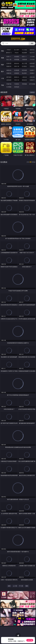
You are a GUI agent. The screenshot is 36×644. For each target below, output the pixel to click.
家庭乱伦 (17, 77)
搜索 (32, 43)
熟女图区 (24, 73)
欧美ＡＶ (24, 57)
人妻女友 (24, 77)
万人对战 (24, 50)
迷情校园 (9, 80)
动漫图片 (32, 70)
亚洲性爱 (9, 63)
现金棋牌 (24, 53)
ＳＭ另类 (32, 59)
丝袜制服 (17, 59)
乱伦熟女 (24, 66)
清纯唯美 (17, 73)
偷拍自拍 (17, 63)
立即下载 (30, 640)
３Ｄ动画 (32, 57)
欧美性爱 (32, 63)
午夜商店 (17, 84)
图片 (2, 71)
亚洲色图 (17, 70)
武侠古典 (32, 77)
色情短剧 (17, 87)
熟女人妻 (9, 59)
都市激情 (9, 77)
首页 (9, 586)
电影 (2, 65)
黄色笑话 (24, 80)
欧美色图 (24, 70)
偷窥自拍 (9, 70)
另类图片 (32, 73)
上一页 (15, 586)
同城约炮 (9, 84)
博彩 (2, 51)
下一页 (21, 586)
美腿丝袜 (9, 73)
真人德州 (17, 50)
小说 (2, 78)
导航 (2, 85)
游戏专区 (32, 50)
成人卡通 (24, 63)
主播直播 (24, 59)
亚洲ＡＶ (9, 57)
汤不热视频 (32, 84)
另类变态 (32, 66)
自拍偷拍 (17, 57)
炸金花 (17, 53)
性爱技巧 (32, 80)
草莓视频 (24, 84)
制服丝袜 (9, 66)
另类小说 (17, 80)
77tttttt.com (18, 39)
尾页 (27, 586)
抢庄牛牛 (32, 53)
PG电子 (9, 50)
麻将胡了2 (9, 53)
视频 (2, 58)
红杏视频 (9, 87)
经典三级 (17, 66)
